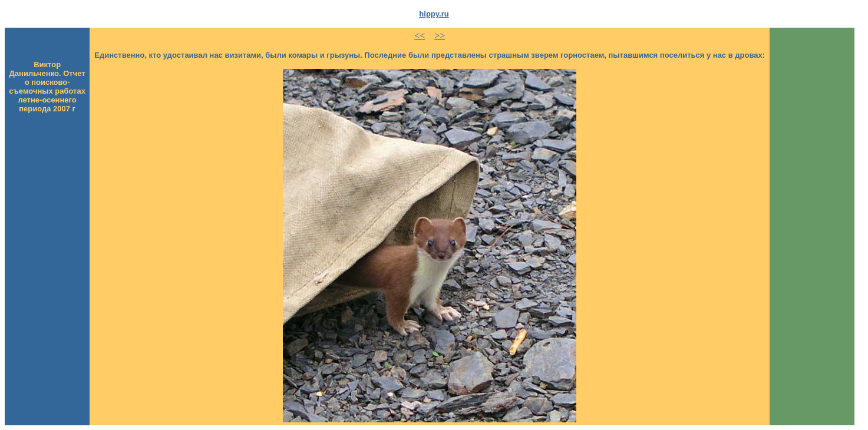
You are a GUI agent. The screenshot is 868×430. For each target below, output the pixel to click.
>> (440, 36)
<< (420, 36)
